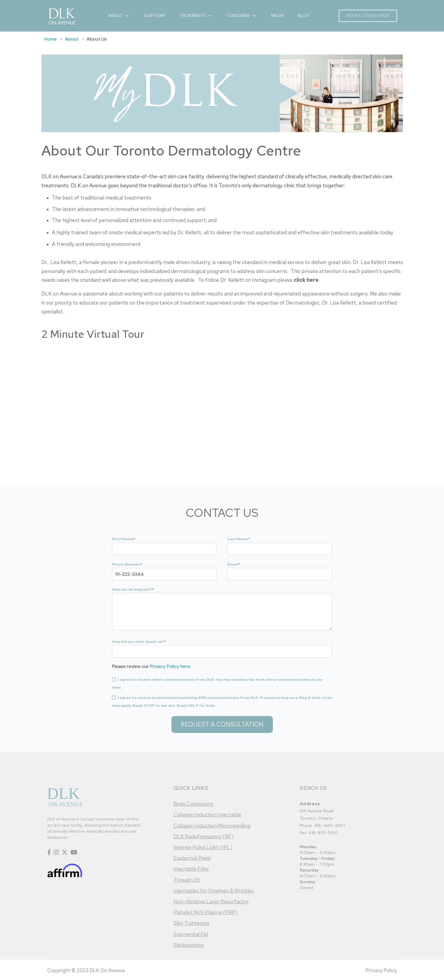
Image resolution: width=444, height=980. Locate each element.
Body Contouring (193, 804)
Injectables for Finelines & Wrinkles (214, 891)
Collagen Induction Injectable (207, 814)
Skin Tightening (191, 923)
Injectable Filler (191, 869)
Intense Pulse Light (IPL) (203, 847)
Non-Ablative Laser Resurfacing (211, 901)
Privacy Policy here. (171, 666)
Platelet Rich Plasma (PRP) (206, 912)
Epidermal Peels (192, 858)
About (72, 39)
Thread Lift (187, 880)
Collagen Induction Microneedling (212, 826)
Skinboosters (189, 945)
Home (50, 39)
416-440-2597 (330, 825)
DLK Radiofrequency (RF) (203, 836)
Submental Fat (191, 934)
